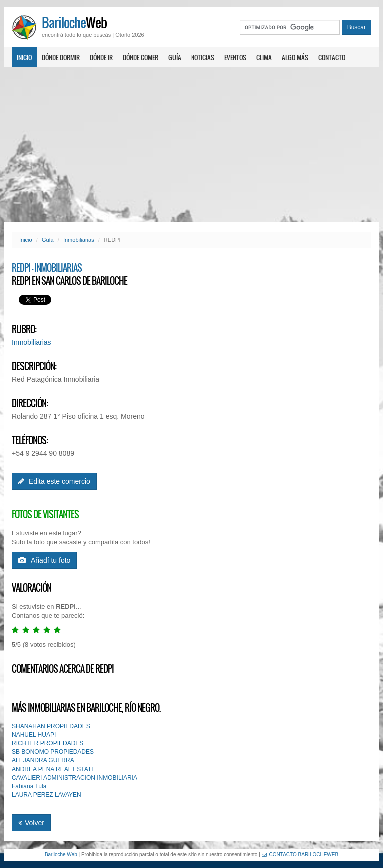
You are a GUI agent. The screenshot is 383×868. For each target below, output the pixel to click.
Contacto (332, 57)
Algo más (295, 57)
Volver (31, 823)
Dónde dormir (61, 57)
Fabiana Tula (29, 786)
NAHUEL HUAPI (34, 735)
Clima (264, 57)
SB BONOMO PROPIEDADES (53, 752)
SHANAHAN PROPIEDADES (51, 726)
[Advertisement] (191, 145)
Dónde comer (140, 57)
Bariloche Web (61, 854)
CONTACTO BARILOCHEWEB (300, 854)
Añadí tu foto (44, 560)
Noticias (203, 57)
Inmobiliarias (79, 240)
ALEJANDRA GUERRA (43, 760)
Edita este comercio (54, 481)
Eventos (235, 57)
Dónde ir (101, 57)
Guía (175, 57)
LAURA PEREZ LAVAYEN (47, 795)
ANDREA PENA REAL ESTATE (54, 769)
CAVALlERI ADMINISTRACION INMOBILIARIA (75, 778)
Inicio (24, 57)
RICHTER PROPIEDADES (48, 743)
